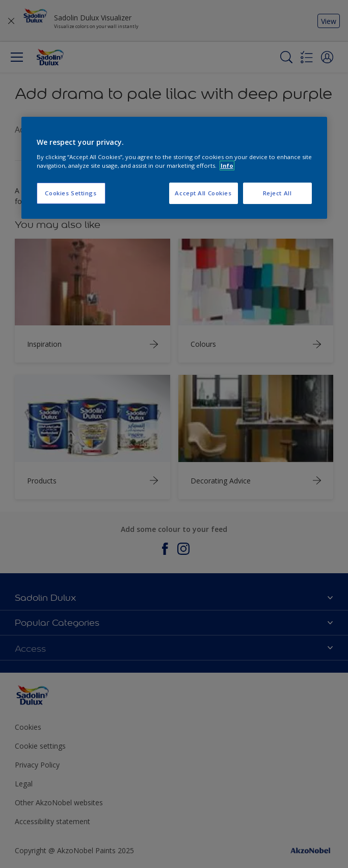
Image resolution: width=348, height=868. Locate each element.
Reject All (277, 193)
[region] (174, 168)
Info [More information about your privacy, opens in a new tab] (227, 165)
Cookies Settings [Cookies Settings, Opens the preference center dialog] (71, 193)
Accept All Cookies (203, 193)
